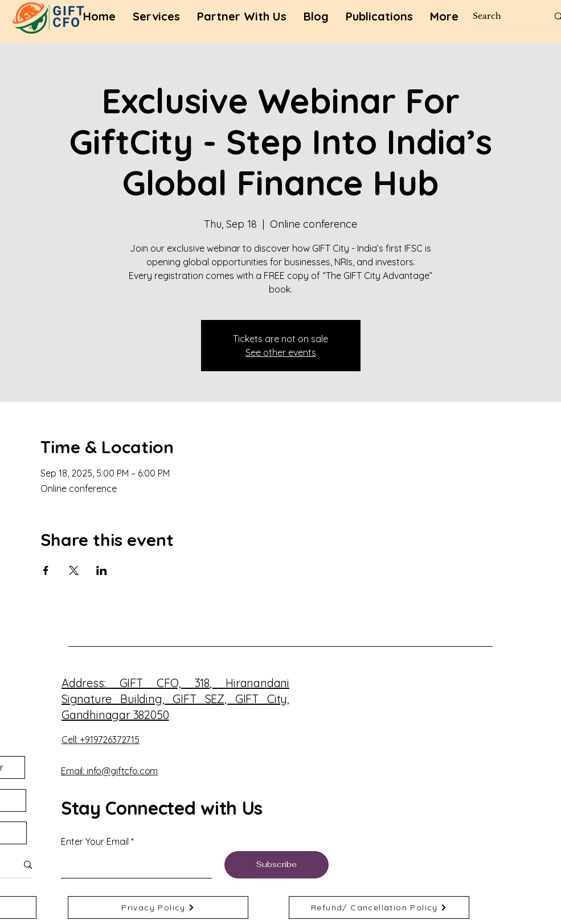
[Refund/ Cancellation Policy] (379, 907)
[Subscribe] (277, 865)
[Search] (502, 16)
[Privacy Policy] (158, 907)
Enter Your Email (95, 841)
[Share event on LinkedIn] (102, 570)
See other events (281, 352)
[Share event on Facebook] (46, 570)
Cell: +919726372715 (101, 740)
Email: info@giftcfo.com (109, 771)
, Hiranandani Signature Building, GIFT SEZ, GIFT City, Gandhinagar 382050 (175, 699)
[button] (379, 17)
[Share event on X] (74, 570)
